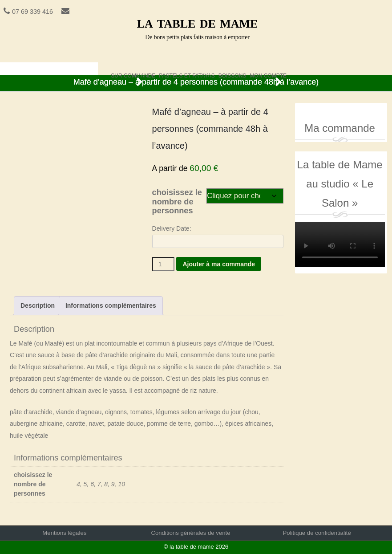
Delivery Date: (172, 228)
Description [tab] (38, 306)
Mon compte (268, 74)
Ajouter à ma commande (219, 264)
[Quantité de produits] (164, 264)
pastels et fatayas (187, 74)
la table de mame (198, 22)
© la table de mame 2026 (196, 547)
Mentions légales (64, 533)
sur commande (133, 74)
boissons (232, 74)
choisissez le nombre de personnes (177, 202)
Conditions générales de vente (190, 533)
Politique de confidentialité (317, 533)
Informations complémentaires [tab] (111, 306)
